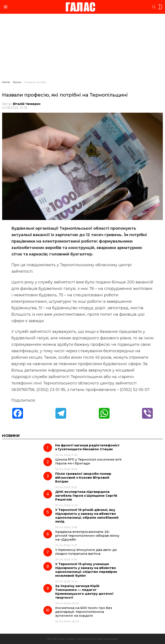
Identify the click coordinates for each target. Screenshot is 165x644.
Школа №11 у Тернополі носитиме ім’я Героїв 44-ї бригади (88, 461)
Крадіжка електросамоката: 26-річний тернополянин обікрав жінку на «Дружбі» (87, 536)
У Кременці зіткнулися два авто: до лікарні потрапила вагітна (86, 552)
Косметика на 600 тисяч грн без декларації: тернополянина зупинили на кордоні (84, 612)
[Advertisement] (82, 48)
